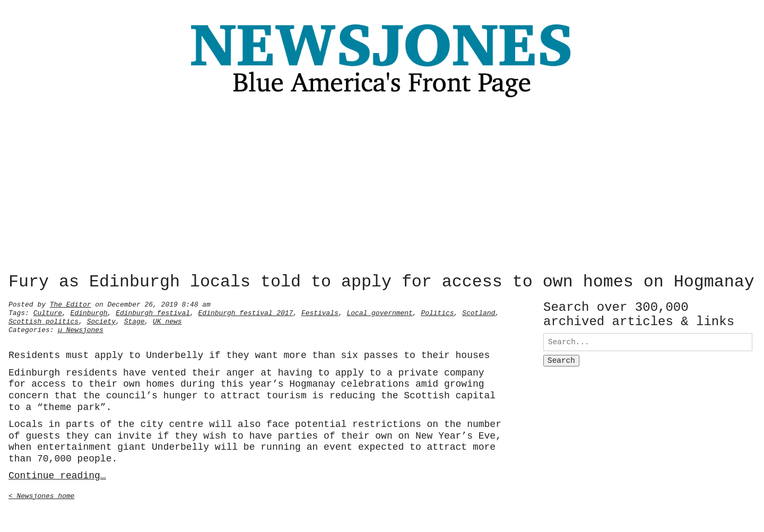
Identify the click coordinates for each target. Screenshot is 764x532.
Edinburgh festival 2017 (246, 312)
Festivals (320, 312)
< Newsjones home (41, 495)
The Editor (71, 303)
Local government (379, 312)
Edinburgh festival (153, 312)
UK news (167, 320)
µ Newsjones (81, 329)
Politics (437, 312)
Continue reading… (57, 475)
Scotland (479, 312)
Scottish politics (44, 320)
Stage (134, 320)
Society (101, 320)
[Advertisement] (382, 188)
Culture (48, 312)
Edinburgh (89, 312)
